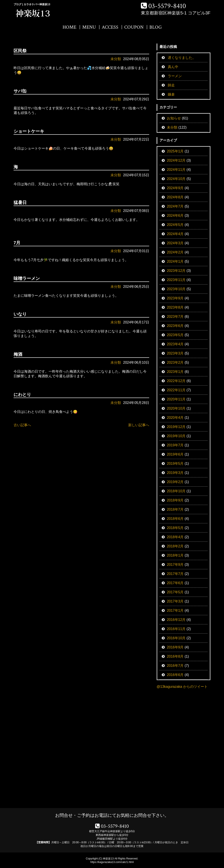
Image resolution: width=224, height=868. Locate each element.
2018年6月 (175, 519)
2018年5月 (175, 528)
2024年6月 (175, 216)
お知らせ (174, 118)
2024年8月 (175, 197)
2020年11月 (176, 399)
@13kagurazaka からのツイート (182, 687)
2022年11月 (176, 390)
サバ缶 (20, 91)
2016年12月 (176, 620)
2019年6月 (175, 454)
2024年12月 (176, 160)
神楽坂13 (108, 859)
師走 (171, 85)
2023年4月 (175, 344)
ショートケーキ (29, 131)
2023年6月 (175, 326)
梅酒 (18, 354)
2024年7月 (175, 206)
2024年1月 (175, 261)
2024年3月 (175, 243)
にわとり (22, 395)
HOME (69, 27)
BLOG (156, 27)
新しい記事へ (139, 425)
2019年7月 (175, 445)
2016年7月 (175, 666)
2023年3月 (175, 353)
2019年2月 (175, 482)
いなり (20, 314)
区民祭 (20, 51)
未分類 (116, 59)
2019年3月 (175, 473)
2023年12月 (176, 271)
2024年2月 (175, 252)
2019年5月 (175, 464)
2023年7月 (175, 317)
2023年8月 (175, 307)
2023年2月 (175, 362)
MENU (89, 27)
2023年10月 (176, 289)
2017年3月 (175, 601)
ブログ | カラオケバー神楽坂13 (32, 4)
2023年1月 (175, 372)
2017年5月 (175, 592)
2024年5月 (175, 225)
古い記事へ (22, 425)
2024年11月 (176, 170)
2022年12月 (176, 381)
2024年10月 (176, 179)
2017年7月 (175, 574)
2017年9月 (175, 565)
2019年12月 (176, 427)
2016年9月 (175, 647)
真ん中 (173, 67)
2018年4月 (175, 537)
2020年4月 (175, 418)
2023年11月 (176, 280)
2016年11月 (176, 629)
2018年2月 (175, 546)
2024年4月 (175, 234)
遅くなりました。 (182, 58)
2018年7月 (175, 509)
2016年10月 (176, 638)
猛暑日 (20, 203)
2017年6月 (175, 583)
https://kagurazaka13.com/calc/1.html (112, 862)
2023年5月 (175, 335)
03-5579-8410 (167, 6)
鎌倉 (171, 94)
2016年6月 (175, 675)
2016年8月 (175, 656)
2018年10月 (176, 491)
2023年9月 (175, 298)
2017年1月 (175, 610)
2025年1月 (175, 151)
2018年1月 (175, 555)
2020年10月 (176, 408)
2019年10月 (176, 436)
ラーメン (175, 76)
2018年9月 (175, 500)
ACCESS (110, 27)
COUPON (134, 27)
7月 (17, 243)
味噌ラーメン (27, 278)
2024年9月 (175, 188)
